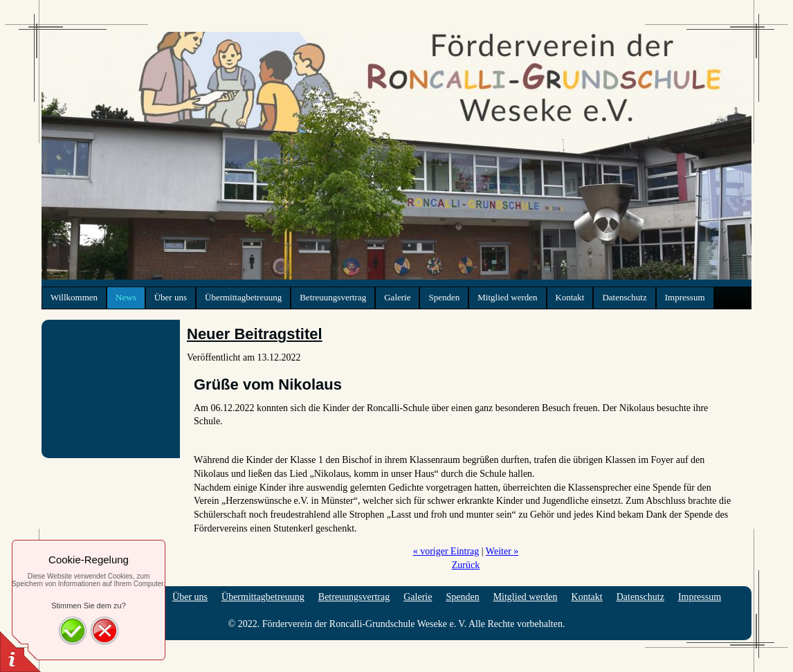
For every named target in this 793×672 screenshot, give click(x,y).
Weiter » (502, 551)
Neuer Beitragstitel (255, 334)
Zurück (466, 565)
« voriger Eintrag (446, 551)
